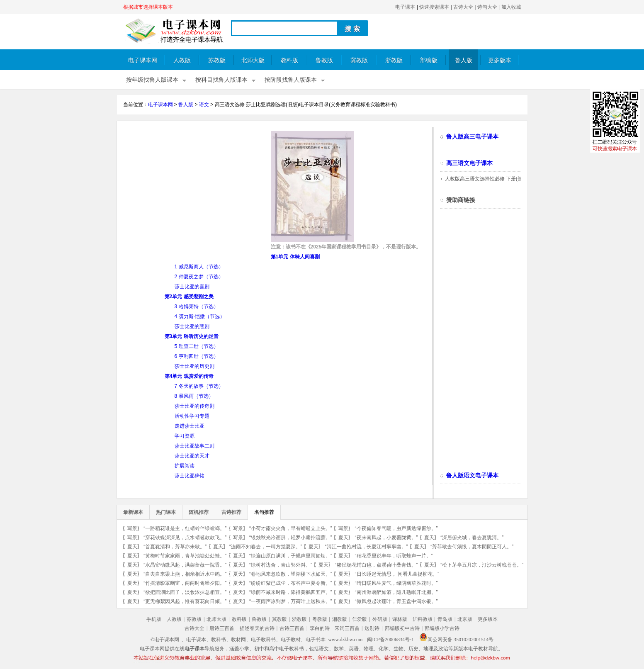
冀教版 (359, 60)
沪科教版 (423, 619)
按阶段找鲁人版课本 (291, 80)
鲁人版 (464, 60)
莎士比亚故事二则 (194, 446)
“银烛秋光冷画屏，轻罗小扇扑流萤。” (291, 538)
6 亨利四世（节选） (197, 356)
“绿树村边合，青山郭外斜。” (281, 565)
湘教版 (340, 619)
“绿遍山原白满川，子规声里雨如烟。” (291, 556)
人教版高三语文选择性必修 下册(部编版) (490, 179)
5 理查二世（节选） (197, 346)
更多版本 (500, 60)
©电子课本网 (165, 640)
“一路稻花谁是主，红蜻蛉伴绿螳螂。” (185, 528)
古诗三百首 (292, 628)
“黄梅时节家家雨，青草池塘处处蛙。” (185, 556)
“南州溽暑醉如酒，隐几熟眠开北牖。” (396, 592)
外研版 (380, 619)
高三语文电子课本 (469, 163)
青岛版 (445, 619)
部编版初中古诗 (402, 628)
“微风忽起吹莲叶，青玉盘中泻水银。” (396, 601)
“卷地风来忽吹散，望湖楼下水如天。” (291, 574)
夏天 (343, 538)
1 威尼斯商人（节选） (199, 267)
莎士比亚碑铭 (190, 476)
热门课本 (166, 512)
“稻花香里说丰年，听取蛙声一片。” (394, 556)
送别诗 (372, 628)
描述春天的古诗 (257, 628)
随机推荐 (199, 512)
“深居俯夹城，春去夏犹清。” (472, 538)
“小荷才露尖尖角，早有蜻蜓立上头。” (291, 528)
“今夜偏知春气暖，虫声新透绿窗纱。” (396, 528)
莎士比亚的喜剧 (192, 287)
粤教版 (320, 619)
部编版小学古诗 (442, 628)
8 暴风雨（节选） (194, 396)
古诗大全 (463, 7)
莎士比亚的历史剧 (194, 366)
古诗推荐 (231, 512)
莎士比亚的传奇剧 (194, 406)
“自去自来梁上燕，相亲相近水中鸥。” (185, 574)
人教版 (182, 60)
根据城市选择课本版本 (148, 7)
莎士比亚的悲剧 (192, 326)
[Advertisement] (193, 189)
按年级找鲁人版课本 (152, 80)
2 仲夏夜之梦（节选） (199, 277)
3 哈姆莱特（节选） (197, 307)
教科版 (289, 60)
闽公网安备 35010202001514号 (456, 640)
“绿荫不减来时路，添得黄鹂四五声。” (291, 592)
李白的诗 (320, 628)
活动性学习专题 (192, 416)
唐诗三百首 (222, 628)
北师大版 (253, 60)
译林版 (400, 619)
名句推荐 (264, 512)
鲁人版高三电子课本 (472, 137)
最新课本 (133, 512)
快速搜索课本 (434, 7)
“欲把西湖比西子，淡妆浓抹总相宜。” (185, 592)
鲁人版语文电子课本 (472, 476)
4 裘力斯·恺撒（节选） (200, 316)
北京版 (465, 619)
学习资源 (185, 436)
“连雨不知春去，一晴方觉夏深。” (266, 547)
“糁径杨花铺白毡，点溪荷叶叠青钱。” (377, 565)
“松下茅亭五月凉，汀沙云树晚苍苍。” (482, 565)
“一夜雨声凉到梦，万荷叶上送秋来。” (291, 601)
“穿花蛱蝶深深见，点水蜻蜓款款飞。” (185, 538)
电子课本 (405, 7)
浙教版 (394, 60)
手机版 (154, 619)
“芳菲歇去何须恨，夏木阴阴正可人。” (472, 547)
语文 (204, 105)
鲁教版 (324, 60)
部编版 (429, 60)
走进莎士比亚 (190, 426)
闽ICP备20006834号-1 (390, 640)
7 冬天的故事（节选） (199, 386)
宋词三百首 (347, 628)
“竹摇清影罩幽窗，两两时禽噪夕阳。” (185, 583)
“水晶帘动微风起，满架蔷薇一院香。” (185, 565)
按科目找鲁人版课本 (221, 80)
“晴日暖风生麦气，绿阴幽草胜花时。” (396, 583)
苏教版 (217, 60)
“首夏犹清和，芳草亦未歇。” (175, 547)
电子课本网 (143, 60)
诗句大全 (487, 7)
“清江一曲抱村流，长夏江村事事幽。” (367, 547)
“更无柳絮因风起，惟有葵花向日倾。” (185, 601)
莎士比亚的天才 (192, 456)
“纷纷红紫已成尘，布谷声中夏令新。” (291, 583)
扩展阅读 (185, 466)
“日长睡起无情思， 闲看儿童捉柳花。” (397, 574)
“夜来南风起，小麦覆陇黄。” (386, 538)
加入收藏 (511, 7)
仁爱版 (360, 619)
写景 (132, 528)
